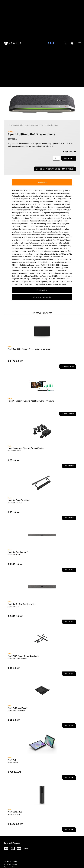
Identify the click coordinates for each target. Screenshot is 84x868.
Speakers (28, 125)
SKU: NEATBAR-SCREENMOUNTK (17, 659)
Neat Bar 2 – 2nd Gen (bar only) (22, 604)
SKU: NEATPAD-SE (13, 763)
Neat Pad (12, 760)
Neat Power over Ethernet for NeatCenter (26, 448)
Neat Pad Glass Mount (17, 708)
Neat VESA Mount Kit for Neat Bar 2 (23, 656)
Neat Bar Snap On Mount (19, 500)
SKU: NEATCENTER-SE (14, 815)
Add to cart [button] (69, 466)
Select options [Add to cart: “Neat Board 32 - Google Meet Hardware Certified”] (68, 367)
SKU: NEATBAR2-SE (13, 607)
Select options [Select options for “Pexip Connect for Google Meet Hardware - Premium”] (68, 414)
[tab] (42, 182)
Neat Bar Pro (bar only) (18, 552)
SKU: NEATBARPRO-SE (14, 555)
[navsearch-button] (65, 43)
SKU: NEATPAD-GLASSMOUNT (16, 711)
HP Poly (11, 132)
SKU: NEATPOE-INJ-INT (15, 451)
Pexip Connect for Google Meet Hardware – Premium (31, 401)
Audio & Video (18, 125)
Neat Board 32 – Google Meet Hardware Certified (29, 349)
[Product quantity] (56, 158)
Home (10, 125)
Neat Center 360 (15, 812)
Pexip (10, 399)
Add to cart (69, 158)
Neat (10, 347)
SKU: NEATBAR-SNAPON (15, 503)
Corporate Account (11, 864)
